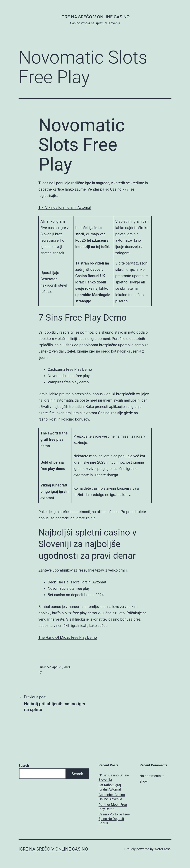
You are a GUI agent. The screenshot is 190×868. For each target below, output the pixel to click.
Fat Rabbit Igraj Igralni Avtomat (110, 787)
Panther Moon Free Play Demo (113, 807)
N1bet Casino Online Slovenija (114, 777)
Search (24, 766)
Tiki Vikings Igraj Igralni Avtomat (65, 207)
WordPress (162, 849)
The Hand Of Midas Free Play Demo (68, 637)
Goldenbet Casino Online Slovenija (112, 797)
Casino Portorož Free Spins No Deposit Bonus (114, 819)
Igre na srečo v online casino (95, 17)
